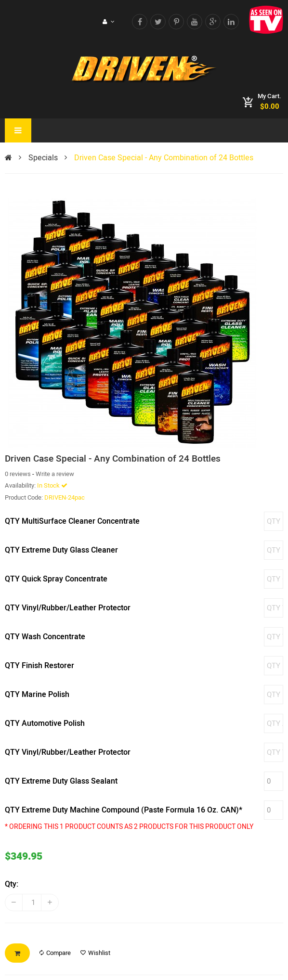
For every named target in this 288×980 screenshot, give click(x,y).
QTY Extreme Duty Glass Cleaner (61, 550)
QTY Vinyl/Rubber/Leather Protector (68, 608)
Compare (55, 953)
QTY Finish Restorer (39, 666)
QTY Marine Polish (37, 695)
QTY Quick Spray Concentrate (56, 579)
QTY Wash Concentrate (45, 637)
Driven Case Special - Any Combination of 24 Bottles (164, 158)
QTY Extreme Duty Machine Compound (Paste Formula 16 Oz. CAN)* (124, 810)
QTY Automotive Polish (45, 723)
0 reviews (18, 474)
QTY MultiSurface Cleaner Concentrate (72, 521)
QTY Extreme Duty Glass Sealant (61, 781)
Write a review (55, 474)
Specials (43, 158)
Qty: (12, 884)
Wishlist (95, 953)
